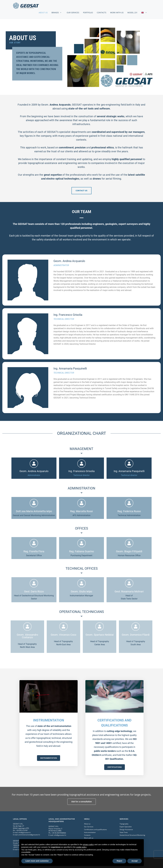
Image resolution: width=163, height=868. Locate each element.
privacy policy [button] (88, 845)
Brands (58, 13)
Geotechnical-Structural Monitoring (132, 835)
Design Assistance (126, 830)
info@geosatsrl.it (24, 832)
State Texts (124, 832)
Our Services (73, 13)
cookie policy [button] (81, 847)
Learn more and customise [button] (37, 861)
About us (43, 13)
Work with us (117, 13)
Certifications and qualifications (95, 830)
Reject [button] (119, 861)
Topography (124, 824)
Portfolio (88, 13)
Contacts (102, 13)
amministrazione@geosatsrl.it (29, 835)
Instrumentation (90, 832)
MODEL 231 (132, 13)
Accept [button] (135, 861)
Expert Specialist (126, 827)
